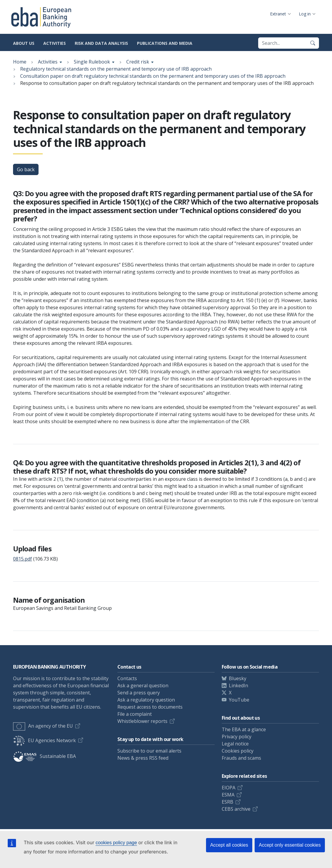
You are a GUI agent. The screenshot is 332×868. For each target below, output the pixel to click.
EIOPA (229, 788)
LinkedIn (238, 685)
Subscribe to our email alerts (149, 751)
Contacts (127, 678)
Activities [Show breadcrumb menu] (48, 62)
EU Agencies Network (44, 740)
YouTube (239, 700)
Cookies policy (238, 751)
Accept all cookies (229, 845)
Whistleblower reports (142, 721)
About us (24, 43)
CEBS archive (236, 809)
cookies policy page (116, 843)
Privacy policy (237, 737)
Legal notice (235, 744)
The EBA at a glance (244, 729)
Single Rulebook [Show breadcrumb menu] (92, 62)
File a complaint (135, 714)
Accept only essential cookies (290, 845)
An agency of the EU (43, 726)
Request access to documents (150, 707)
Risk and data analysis (101, 43)
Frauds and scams (241, 758)
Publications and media (165, 43)
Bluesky (238, 678)
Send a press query (139, 693)
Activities (55, 43)
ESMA (228, 795)
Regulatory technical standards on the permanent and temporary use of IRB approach (116, 69)
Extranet (278, 14)
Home (20, 62)
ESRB (228, 802)
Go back (26, 169)
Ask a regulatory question (146, 700)
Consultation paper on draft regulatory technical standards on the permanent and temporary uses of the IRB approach (153, 76)
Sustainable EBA (44, 756)
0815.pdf (23, 559)
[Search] (313, 43)
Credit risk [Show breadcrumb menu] (138, 62)
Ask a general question (143, 685)
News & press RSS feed (143, 758)
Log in (305, 14)
